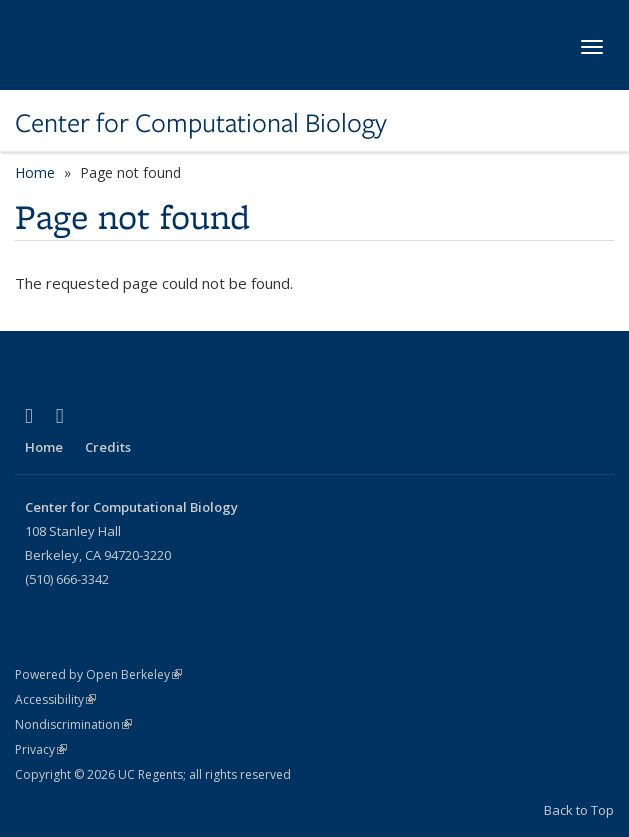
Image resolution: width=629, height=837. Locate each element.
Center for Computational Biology (201, 123)
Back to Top (579, 810)
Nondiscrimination (73, 724)
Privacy (41, 749)
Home (35, 172)
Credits (108, 447)
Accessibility (55, 699)
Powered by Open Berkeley (98, 674)
